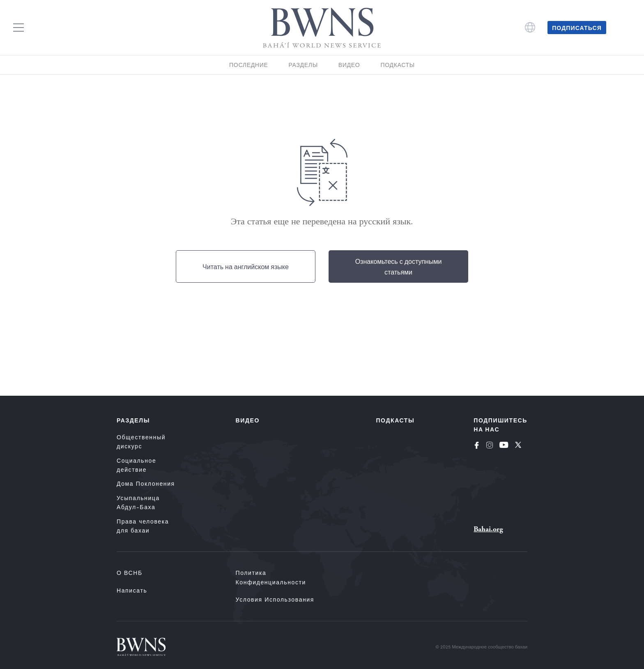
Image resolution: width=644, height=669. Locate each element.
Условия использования (275, 599)
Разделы (303, 65)
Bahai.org (488, 529)
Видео (349, 65)
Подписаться (577, 28)
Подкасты (398, 65)
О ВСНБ (130, 573)
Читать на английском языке (246, 266)
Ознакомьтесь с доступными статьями (399, 266)
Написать (132, 590)
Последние (248, 65)
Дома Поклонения (146, 483)
